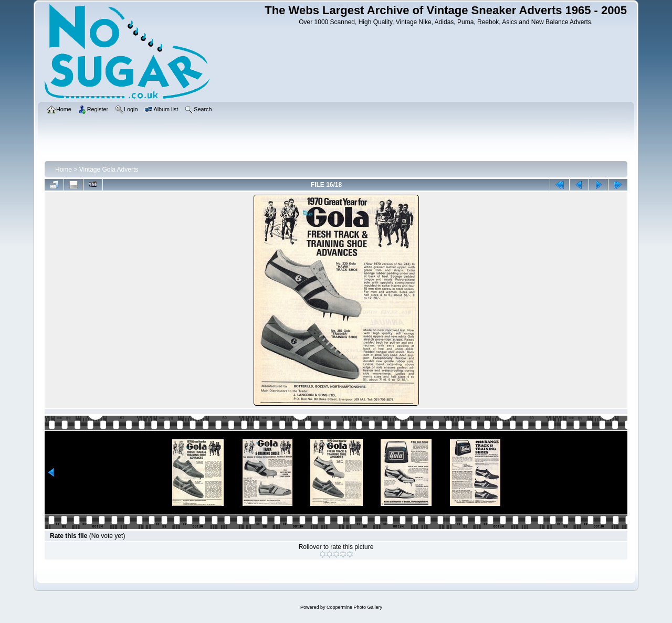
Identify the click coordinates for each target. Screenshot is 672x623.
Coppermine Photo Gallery (354, 607)
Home (64, 170)
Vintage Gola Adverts (109, 170)
